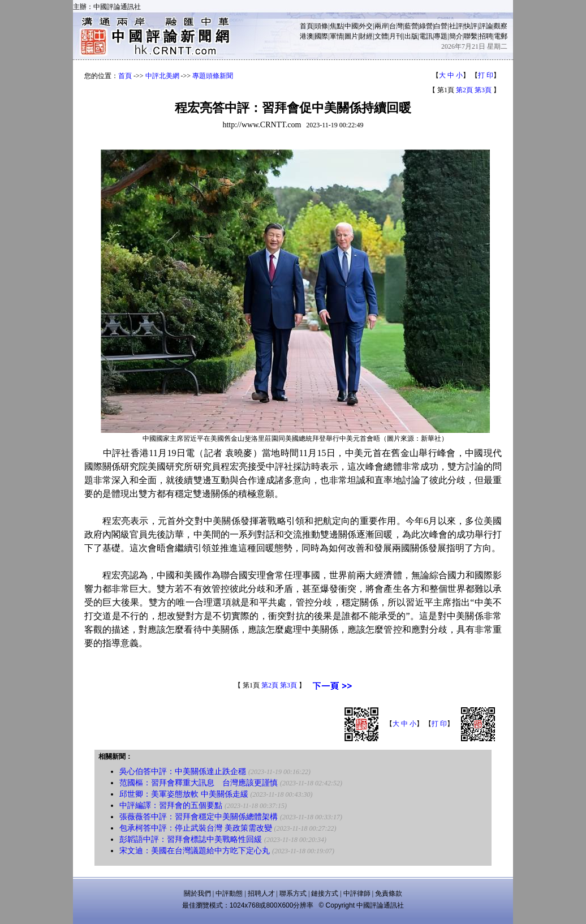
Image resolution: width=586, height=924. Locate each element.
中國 (351, 26)
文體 (381, 36)
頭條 (321, 26)
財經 (366, 36)
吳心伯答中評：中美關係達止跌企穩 (183, 772)
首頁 (307, 26)
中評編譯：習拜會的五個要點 (171, 805)
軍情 (337, 36)
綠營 (426, 26)
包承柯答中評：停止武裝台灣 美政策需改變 (196, 828)
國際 (321, 36)
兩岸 (381, 26)
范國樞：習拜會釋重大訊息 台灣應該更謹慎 (199, 783)
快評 (471, 26)
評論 (486, 26)
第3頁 (483, 90)
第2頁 (464, 90)
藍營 (411, 26)
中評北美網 (162, 76)
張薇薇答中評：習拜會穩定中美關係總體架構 (199, 817)
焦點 (337, 26)
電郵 (501, 36)
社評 (456, 26)
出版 (411, 36)
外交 (366, 26)
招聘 (486, 36)
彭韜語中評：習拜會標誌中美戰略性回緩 (191, 839)
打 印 (486, 75)
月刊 (396, 36)
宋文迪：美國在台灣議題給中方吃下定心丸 (195, 851)
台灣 (396, 26)
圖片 (351, 36)
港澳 (307, 36)
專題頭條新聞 (213, 76)
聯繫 (471, 36)
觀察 (501, 26)
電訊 (426, 36)
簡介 (456, 36)
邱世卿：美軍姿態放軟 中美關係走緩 (184, 794)
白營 (441, 26)
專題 (441, 36)
